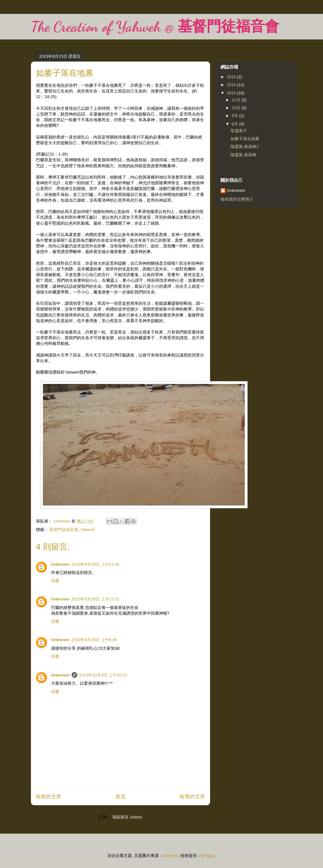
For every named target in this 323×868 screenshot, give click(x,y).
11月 (237, 100)
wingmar (170, 856)
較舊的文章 (192, 797)
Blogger (208, 856)
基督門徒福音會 (64, 530)
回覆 (55, 581)
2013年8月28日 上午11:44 (96, 564)
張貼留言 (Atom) (127, 817)
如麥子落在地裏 (245, 139)
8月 (236, 124)
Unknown (60, 564)
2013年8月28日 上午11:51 (96, 599)
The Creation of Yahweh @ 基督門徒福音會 (155, 27)
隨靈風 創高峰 (244, 155)
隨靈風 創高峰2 (245, 147)
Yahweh (88, 530)
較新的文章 (49, 797)
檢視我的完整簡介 (237, 199)
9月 (236, 116)
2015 (232, 77)
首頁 (120, 797)
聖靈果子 (239, 131)
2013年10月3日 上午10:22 (103, 675)
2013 (232, 93)
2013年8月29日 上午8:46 (94, 640)
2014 (232, 85)
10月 (237, 108)
